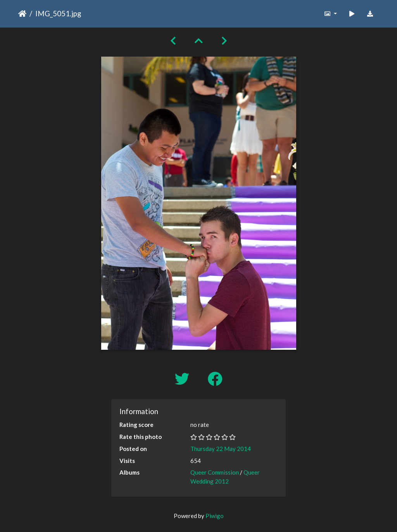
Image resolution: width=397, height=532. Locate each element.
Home (22, 14)
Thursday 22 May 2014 (221, 449)
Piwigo (215, 516)
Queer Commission (215, 472)
